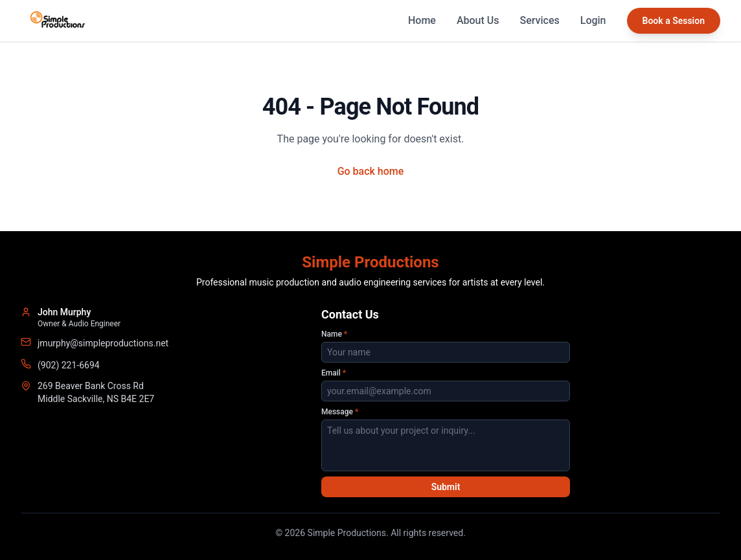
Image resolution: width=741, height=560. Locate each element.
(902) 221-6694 (69, 365)
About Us (478, 20)
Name (334, 334)
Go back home (371, 171)
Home (422, 20)
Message (340, 412)
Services (540, 20)
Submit (446, 487)
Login (593, 20)
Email (334, 373)
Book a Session (674, 21)
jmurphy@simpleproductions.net (103, 343)
